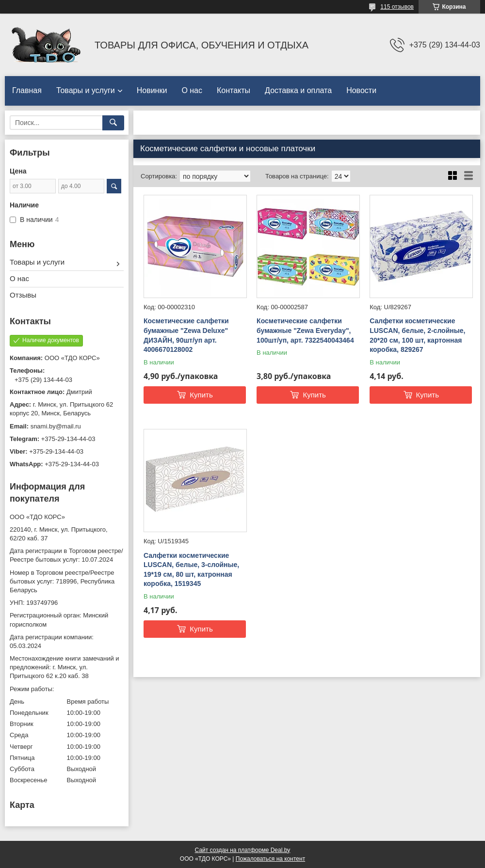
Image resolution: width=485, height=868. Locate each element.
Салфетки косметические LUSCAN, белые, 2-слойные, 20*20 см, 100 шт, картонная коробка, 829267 (417, 335)
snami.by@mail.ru (56, 426)
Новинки (152, 90)
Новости (361, 90)
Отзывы (23, 295)
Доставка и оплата (298, 90)
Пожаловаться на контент (270, 859)
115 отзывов (397, 7)
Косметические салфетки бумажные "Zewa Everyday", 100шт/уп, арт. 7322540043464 (305, 330)
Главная (27, 90)
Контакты (234, 90)
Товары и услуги (86, 90)
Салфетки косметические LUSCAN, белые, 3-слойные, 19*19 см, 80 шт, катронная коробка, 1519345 (191, 570)
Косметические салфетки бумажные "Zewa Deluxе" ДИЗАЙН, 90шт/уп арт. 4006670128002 (186, 335)
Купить (201, 395)
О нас (192, 90)
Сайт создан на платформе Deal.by (243, 850)
